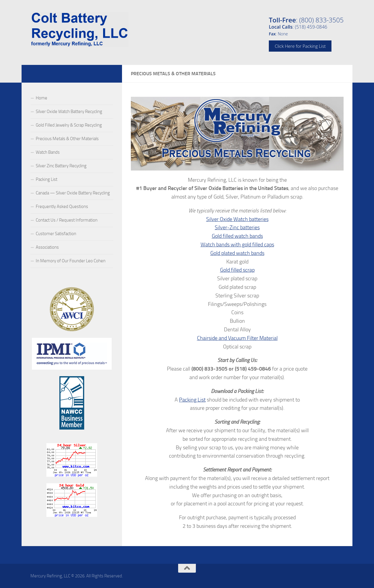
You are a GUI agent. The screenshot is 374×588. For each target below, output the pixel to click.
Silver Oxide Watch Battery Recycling (69, 112)
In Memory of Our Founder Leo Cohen (71, 261)
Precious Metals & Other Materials (67, 139)
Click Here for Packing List (300, 46)
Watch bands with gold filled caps (237, 245)
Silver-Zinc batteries (237, 227)
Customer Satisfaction (56, 234)
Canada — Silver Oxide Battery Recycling (73, 193)
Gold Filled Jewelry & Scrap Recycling (69, 125)
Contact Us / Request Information (67, 220)
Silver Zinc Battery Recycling (61, 166)
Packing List (192, 400)
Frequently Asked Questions (62, 207)
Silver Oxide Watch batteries (237, 219)
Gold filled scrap (237, 270)
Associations (47, 247)
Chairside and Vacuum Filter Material (237, 338)
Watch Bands (48, 152)
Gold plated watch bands (237, 253)
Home (42, 98)
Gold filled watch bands (237, 236)
